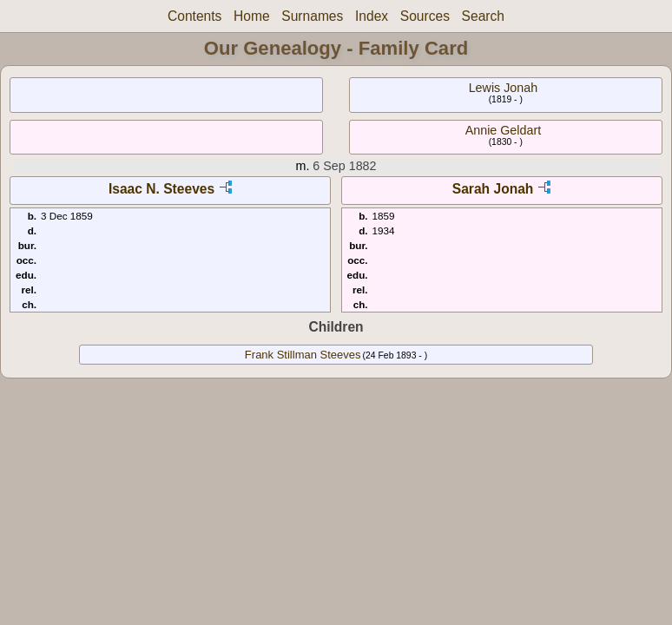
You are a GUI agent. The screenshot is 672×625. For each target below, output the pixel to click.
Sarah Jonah (493, 189)
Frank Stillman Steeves (303, 355)
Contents (194, 16)
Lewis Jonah (503, 88)
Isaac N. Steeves (161, 189)
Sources (425, 16)
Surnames (312, 16)
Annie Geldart (503, 130)
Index (372, 16)
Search (483, 16)
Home (252, 16)
